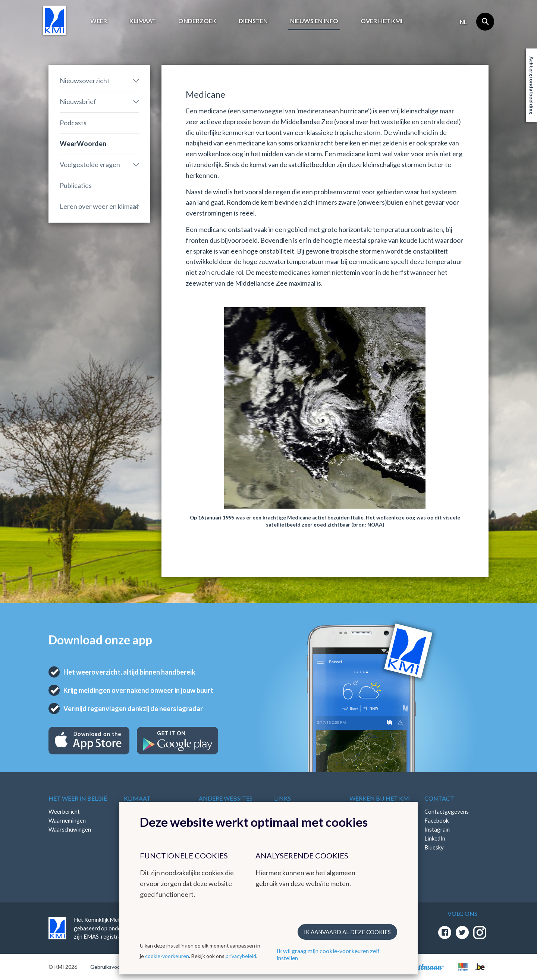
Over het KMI (381, 21)
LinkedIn (435, 838)
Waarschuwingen (70, 829)
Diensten (253, 21)
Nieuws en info (314, 21)
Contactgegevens (447, 811)
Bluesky (434, 847)
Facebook (436, 820)
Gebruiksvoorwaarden (116, 967)
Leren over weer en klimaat (99, 206)
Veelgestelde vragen (90, 164)
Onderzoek (197, 21)
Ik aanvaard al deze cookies (347, 932)
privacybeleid (241, 956)
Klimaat (143, 21)
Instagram (437, 829)
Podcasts (73, 123)
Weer (99, 21)
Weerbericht (64, 811)
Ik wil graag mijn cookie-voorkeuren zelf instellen (328, 954)
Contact (439, 798)
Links (282, 798)
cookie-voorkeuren (167, 956)
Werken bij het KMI (380, 798)
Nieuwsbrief (78, 101)
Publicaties (76, 185)
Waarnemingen (67, 820)
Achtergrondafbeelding (532, 85)
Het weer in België (78, 798)
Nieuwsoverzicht (85, 81)
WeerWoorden (83, 144)
